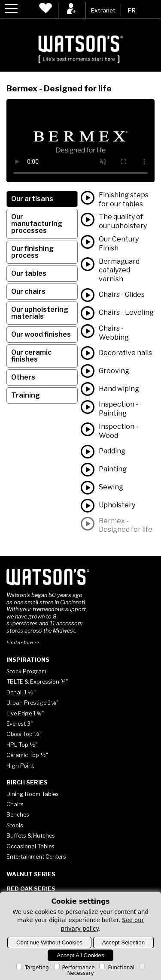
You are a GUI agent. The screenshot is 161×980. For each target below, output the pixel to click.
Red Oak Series (31, 889)
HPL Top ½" (22, 745)
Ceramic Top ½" (27, 755)
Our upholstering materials (40, 313)
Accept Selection (123, 942)
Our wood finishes (41, 334)
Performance (74, 968)
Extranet (103, 10)
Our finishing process (32, 252)
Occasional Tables (30, 846)
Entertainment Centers (36, 856)
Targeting (32, 968)
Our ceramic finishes (31, 356)
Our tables (29, 273)
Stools (15, 825)
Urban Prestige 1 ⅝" (32, 703)
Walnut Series (31, 874)
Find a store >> (23, 642)
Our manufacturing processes (37, 224)
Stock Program (26, 671)
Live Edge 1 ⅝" (25, 713)
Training (26, 395)
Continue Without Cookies (49, 942)
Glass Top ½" (24, 734)
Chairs (15, 804)
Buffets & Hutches (31, 835)
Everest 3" (20, 724)
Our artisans (32, 199)
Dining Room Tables (33, 794)
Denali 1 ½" (21, 692)
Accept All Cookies (80, 955)
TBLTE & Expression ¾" (37, 681)
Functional (116, 968)
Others (23, 377)
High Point (20, 766)
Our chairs (28, 291)
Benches (18, 814)
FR (132, 10)
